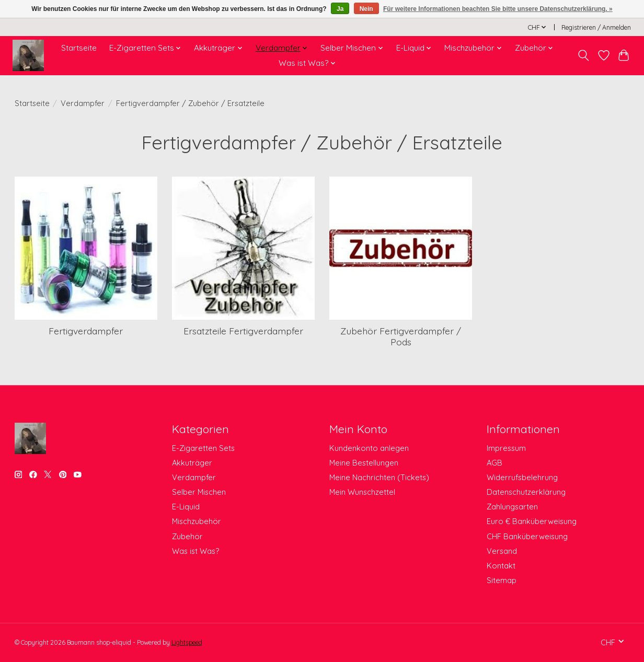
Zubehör (187, 536)
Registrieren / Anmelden (596, 27)
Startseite (79, 48)
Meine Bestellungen (364, 463)
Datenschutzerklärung (526, 492)
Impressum (506, 448)
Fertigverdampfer (86, 331)
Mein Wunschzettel (362, 492)
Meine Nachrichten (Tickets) (379, 477)
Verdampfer (83, 103)
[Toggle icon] (583, 55)
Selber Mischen (199, 492)
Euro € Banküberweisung (532, 521)
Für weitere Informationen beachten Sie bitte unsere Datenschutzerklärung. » (498, 9)
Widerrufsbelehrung (522, 477)
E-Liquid (186, 507)
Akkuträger (192, 463)
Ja (340, 9)
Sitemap (502, 580)
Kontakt (501, 566)
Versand (502, 551)
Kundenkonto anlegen (369, 448)
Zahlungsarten (512, 507)
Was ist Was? (195, 551)
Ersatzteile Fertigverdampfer (243, 331)
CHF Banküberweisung (527, 536)
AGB (494, 463)
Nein (366, 9)
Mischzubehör (197, 521)
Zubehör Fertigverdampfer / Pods (401, 336)
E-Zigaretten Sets (203, 448)
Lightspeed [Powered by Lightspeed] (187, 642)
